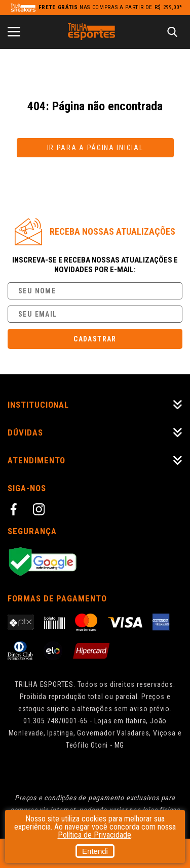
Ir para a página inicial (95, 148)
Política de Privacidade (94, 835)
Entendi (95, 851)
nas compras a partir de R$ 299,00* (110, 7)
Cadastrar (95, 339)
